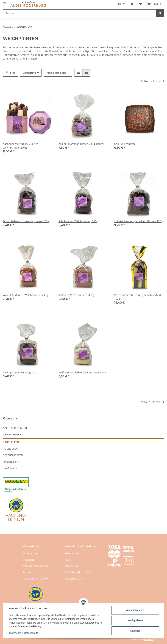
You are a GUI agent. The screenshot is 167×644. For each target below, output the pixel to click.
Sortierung (29, 73)
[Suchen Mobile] (80, 13)
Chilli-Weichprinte (125, 144)
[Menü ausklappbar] (5, 2)
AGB (68, 560)
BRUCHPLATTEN (12, 442)
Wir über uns (30, 553)
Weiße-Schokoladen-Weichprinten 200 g (82, 372)
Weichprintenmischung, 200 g (21, 372)
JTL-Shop (149, 639)
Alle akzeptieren (135, 610)
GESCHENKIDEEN (13, 455)
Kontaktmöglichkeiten (78, 572)
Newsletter (29, 560)
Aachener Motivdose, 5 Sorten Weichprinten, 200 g (21, 146)
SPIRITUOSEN (11, 462)
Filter (10, 73)
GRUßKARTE (10, 468)
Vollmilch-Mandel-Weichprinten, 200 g (26, 295)
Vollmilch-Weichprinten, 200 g (76, 295)
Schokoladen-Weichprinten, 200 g (78, 221)
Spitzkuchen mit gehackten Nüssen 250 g (139, 221)
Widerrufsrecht (74, 579)
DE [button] (120, 4)
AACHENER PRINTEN (15, 428)
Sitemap (27, 572)
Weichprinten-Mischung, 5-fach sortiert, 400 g (138, 297)
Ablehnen (135, 631)
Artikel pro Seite (56, 73)
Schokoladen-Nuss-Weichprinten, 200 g (26, 221)
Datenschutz (31, 633)
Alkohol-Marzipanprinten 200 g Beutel (81, 144)
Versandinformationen (36, 579)
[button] (132, 4)
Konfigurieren (135, 620)
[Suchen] (160, 13)
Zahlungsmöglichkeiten (36, 566)
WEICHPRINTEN (12, 434)
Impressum (15, 633)
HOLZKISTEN (10, 449)
